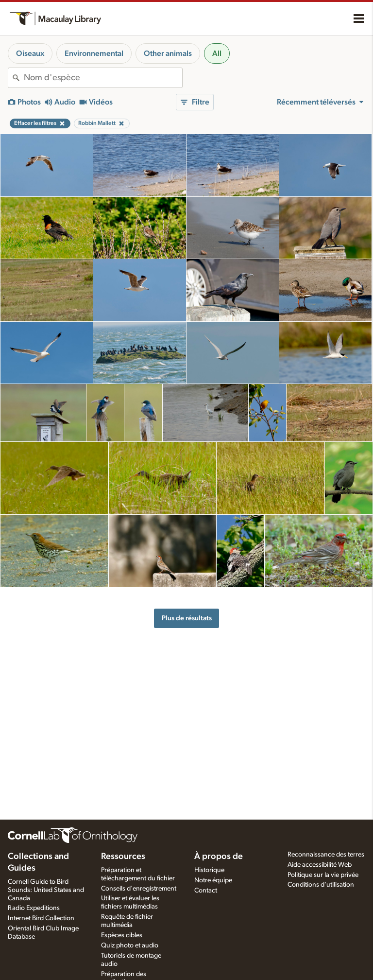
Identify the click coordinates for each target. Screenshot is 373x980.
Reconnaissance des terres (326, 855)
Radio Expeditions (34, 908)
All (217, 53)
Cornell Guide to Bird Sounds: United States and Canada (46, 890)
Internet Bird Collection (41, 918)
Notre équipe (213, 880)
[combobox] (103, 78)
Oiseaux (30, 53)
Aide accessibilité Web (320, 865)
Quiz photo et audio (130, 945)
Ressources (123, 857)
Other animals (168, 53)
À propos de (219, 857)
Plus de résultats (187, 618)
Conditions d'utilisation (321, 885)
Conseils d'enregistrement (139, 889)
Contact (206, 891)
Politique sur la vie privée (323, 875)
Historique (209, 870)
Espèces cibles (122, 935)
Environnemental (94, 53)
